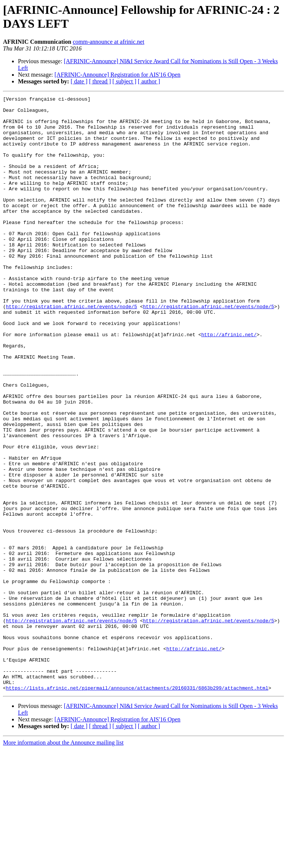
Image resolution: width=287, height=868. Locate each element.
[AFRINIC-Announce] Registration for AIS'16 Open (118, 75)
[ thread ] (100, 81)
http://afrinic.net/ (229, 383)
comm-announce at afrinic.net (109, 42)
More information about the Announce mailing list (63, 861)
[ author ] (149, 81)
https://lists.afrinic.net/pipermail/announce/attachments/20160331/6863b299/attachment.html (137, 807)
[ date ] (79, 81)
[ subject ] (124, 81)
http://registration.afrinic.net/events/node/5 (72, 349)
